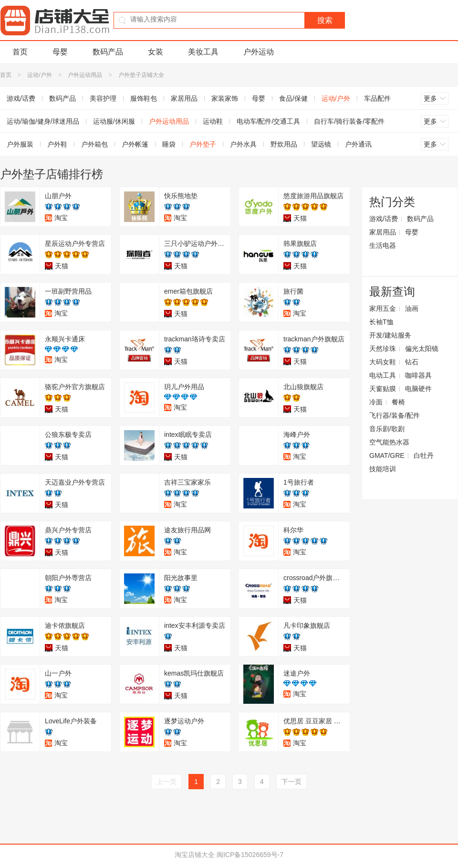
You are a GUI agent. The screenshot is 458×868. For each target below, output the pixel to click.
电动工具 (383, 375)
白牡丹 (424, 455)
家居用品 (184, 98)
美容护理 (103, 98)
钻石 (412, 362)
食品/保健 (293, 98)
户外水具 (243, 144)
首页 (20, 52)
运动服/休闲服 (114, 121)
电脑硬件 (418, 389)
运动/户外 (39, 75)
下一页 (291, 782)
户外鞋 (57, 144)
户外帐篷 (135, 144)
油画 (412, 308)
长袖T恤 (381, 322)
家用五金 (383, 308)
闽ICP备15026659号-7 (250, 855)
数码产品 (108, 52)
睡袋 (169, 144)
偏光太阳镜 (422, 349)
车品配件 (377, 98)
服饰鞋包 (144, 98)
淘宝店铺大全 (195, 855)
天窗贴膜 (383, 389)
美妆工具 (203, 52)
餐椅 (398, 402)
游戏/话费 (384, 219)
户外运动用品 (85, 75)
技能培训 (383, 469)
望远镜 (321, 144)
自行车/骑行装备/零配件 (349, 121)
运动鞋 (213, 121)
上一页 (167, 782)
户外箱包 (94, 144)
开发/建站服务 (390, 335)
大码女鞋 (383, 362)
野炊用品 (284, 144)
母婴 (60, 52)
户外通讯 (358, 144)
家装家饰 (225, 98)
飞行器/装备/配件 (395, 415)
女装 (156, 52)
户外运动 (259, 52)
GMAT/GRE (387, 455)
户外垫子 (203, 144)
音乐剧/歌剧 (387, 429)
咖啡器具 (418, 375)
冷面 (376, 402)
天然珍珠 (383, 349)
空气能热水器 (389, 442)
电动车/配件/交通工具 (269, 121)
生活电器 (383, 245)
